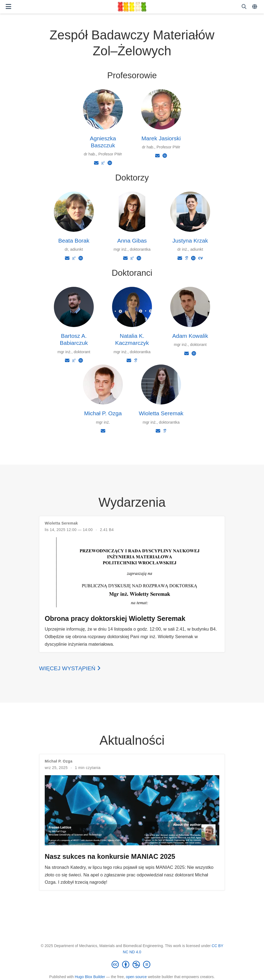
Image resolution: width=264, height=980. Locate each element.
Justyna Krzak (190, 241)
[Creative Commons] (132, 964)
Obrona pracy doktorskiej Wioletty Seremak (115, 618)
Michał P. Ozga (103, 413)
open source (136, 977)
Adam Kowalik (190, 336)
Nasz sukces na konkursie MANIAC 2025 (110, 856)
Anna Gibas (132, 241)
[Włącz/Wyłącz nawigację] (8, 7)
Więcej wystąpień (70, 668)
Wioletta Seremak (161, 413)
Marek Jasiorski (161, 138)
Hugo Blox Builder (90, 977)
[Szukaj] (244, 7)
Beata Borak (74, 241)
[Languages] (255, 7)
